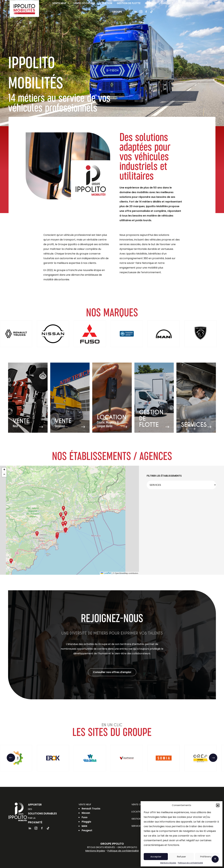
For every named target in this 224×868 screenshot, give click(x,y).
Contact (168, 4)
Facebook (147, 12)
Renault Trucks (91, 809)
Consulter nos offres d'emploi (112, 672)
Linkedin (136, 12)
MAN (84, 826)
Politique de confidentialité (190, 863)
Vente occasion (85, 4)
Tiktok (152, 12)
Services (152, 4)
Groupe (118, 12)
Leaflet (106, 573)
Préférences (207, 857)
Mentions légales (168, 863)
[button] (218, 805)
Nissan (86, 813)
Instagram (142, 12)
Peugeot (87, 830)
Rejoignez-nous (194, 4)
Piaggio (86, 822)
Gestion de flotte (129, 4)
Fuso (85, 817)
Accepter (156, 857)
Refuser (181, 857)
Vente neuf (60, 4)
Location (107, 4)
